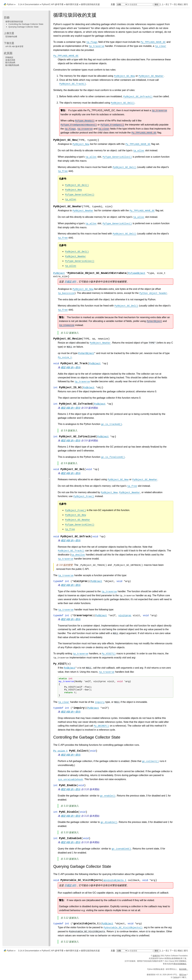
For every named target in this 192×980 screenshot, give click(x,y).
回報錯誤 (9, 57)
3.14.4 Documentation (29, 4)
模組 (180, 4)
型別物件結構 (11, 37)
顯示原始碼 (10, 63)
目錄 (7, 17)
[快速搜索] (141, 5)
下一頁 (173, 4)
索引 (186, 4)
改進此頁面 (10, 60)
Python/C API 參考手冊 (53, 4)
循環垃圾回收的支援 (90, 4)
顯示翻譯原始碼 (12, 65)
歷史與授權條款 (180, 964)
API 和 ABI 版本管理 (14, 46)
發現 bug (183, 975)
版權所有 (156, 956)
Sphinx (176, 977)
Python (10, 4)
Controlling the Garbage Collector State (26, 24)
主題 (119, 4)
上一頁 (165, 4)
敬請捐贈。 (184, 969)
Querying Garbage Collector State (23, 27)
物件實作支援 (72, 4)
